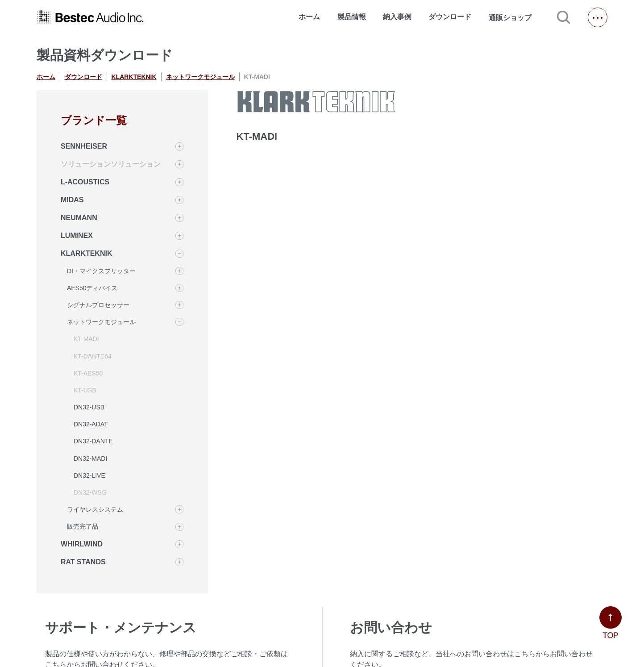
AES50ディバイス (92, 288)
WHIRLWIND (82, 544)
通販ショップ (514, 17)
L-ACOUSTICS (85, 182)
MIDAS (72, 200)
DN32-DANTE (93, 441)
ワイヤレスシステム (95, 509)
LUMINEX (77, 236)
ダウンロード (450, 17)
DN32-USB (89, 407)
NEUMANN (79, 218)
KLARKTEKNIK (134, 77)
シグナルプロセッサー (98, 305)
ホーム (309, 17)
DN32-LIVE (89, 475)
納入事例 (397, 17)
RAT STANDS (83, 562)
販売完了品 (83, 526)
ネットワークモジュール (200, 77)
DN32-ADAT (91, 424)
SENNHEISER (84, 146)
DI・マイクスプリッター (101, 271)
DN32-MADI (90, 459)
